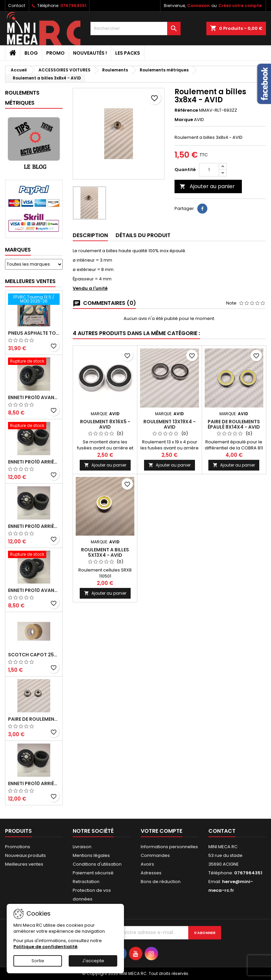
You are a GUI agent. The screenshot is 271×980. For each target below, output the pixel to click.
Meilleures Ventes (30, 281)
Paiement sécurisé (93, 873)
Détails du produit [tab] (143, 235)
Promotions (18, 847)
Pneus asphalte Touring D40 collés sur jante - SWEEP (34, 333)
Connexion (198, 6)
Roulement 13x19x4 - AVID (170, 424)
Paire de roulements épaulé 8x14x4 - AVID (234, 424)
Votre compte (161, 831)
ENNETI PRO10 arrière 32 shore (34, 783)
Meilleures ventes (24, 864)
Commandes (155, 855)
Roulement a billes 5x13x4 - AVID (105, 552)
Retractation (86, 882)
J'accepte (93, 961)
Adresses (151, 873)
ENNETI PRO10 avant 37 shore (34, 397)
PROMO (55, 53)
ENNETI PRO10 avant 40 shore (34, 590)
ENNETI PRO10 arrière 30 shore (34, 462)
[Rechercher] (136, 29)
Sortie (38, 961)
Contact (17, 6)
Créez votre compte (240, 6)
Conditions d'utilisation (97, 864)
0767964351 (73, 6)
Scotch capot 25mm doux (34, 655)
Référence (186, 110)
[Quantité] (209, 170)
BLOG (31, 53)
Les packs (128, 53)
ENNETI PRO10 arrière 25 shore (34, 526)
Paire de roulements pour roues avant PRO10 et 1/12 (34, 719)
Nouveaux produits (25, 855)
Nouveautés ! (90, 53)
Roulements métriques (22, 98)
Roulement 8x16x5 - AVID (105, 424)
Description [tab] (90, 235)
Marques (18, 250)
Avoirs (147, 864)
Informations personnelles (169, 847)
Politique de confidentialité (45, 947)
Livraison (82, 847)
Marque (184, 120)
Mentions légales (91, 855)
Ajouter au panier (207, 186)
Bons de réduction (161, 882)
